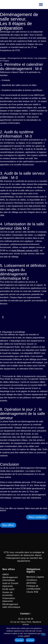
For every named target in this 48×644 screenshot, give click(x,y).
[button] (41, 5)
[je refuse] (44, 635)
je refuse (30, 640)
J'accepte (19, 640)
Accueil (3, 58)
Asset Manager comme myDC (25, 250)
